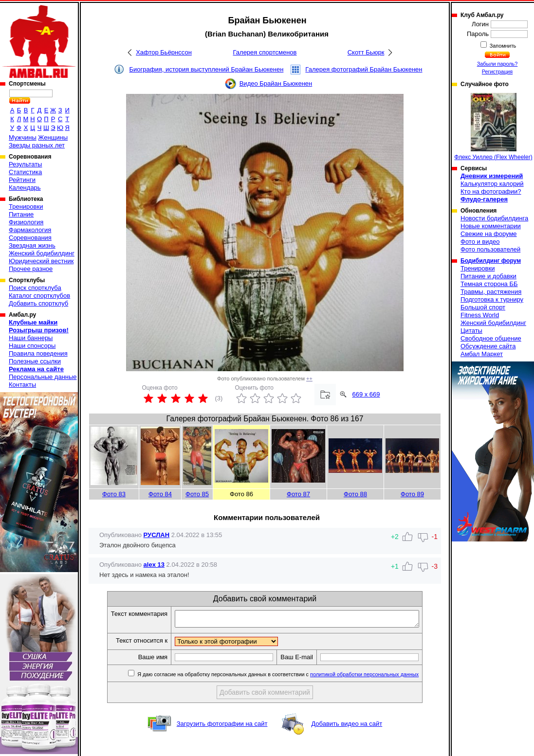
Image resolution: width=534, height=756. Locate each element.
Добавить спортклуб (38, 303)
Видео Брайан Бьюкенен (276, 83)
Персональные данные (43, 377)
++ (309, 378)
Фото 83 (114, 494)
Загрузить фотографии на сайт (222, 727)
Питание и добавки (488, 276)
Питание (21, 214)
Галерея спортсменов (265, 52)
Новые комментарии (491, 226)
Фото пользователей (490, 249)
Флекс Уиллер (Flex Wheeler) (493, 127)
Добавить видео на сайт (347, 727)
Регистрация (497, 72)
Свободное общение (491, 338)
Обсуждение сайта (488, 346)
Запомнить (502, 46)
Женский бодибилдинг (42, 253)
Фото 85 (197, 494)
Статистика (25, 172)
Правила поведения (38, 353)
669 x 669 (366, 394)
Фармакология (30, 230)
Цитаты (471, 331)
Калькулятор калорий (492, 184)
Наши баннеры (31, 338)
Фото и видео (480, 242)
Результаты (25, 164)
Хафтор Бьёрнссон (164, 52)
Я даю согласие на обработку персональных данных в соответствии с (292, 677)
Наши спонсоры (32, 346)
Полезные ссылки (35, 361)
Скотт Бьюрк (366, 52)
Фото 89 (412, 494)
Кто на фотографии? (491, 191)
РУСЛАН (157, 535)
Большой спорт (483, 307)
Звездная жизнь (32, 245)
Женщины (53, 137)
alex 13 (154, 565)
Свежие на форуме (489, 234)
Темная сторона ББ (489, 284)
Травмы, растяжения (491, 292)
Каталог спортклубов (39, 296)
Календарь (25, 188)
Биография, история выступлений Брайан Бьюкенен (206, 69)
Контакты (22, 385)
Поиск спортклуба (35, 288)
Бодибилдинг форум (491, 261)
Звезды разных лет (37, 145)
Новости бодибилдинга (494, 218)
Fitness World (480, 315)
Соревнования (30, 238)
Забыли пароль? (497, 64)
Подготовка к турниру (492, 299)
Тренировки (26, 207)
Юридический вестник (41, 261)
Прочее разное (31, 269)
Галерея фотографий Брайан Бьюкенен (364, 69)
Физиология (26, 222)
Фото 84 (160, 494)
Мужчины (23, 137)
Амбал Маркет (482, 354)
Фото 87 (298, 494)
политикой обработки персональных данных (379, 677)
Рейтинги (22, 180)
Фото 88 (355, 494)
